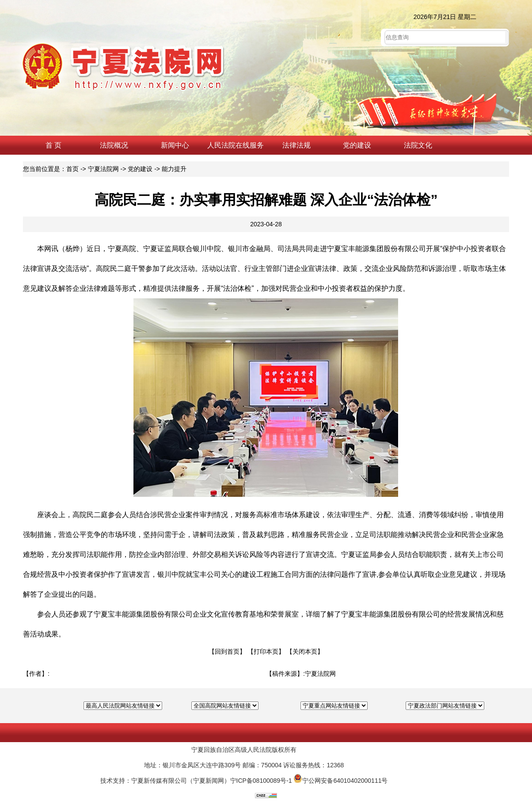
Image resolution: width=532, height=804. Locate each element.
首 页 (53, 145)
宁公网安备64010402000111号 (345, 781)
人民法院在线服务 (236, 145)
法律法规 (296, 145)
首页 (72, 169)
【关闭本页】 (305, 652)
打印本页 (266, 652)
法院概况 (114, 145)
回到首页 (227, 652)
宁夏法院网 (103, 169)
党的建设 (357, 145)
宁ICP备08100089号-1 (261, 781)
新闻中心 (175, 145)
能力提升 (174, 169)
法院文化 (418, 145)
